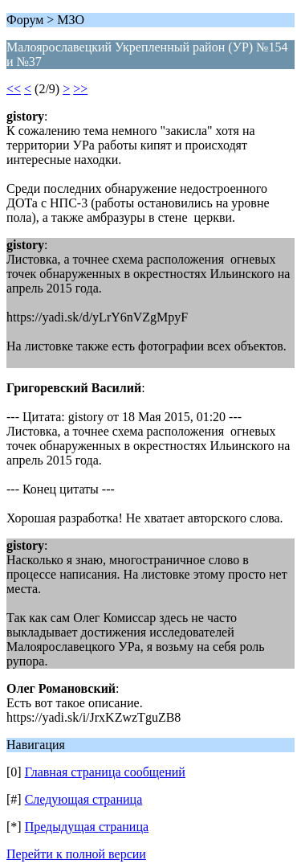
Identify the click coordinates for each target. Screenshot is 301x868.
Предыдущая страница (87, 827)
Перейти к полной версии (76, 854)
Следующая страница (84, 799)
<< (14, 89)
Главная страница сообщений (105, 772)
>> (80, 89)
